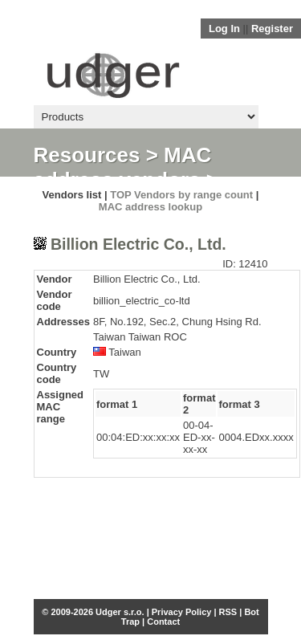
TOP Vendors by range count (181, 195)
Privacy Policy (182, 612)
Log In (224, 29)
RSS (228, 612)
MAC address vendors (123, 167)
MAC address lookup (150, 207)
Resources (87, 155)
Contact (163, 622)
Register (272, 29)
